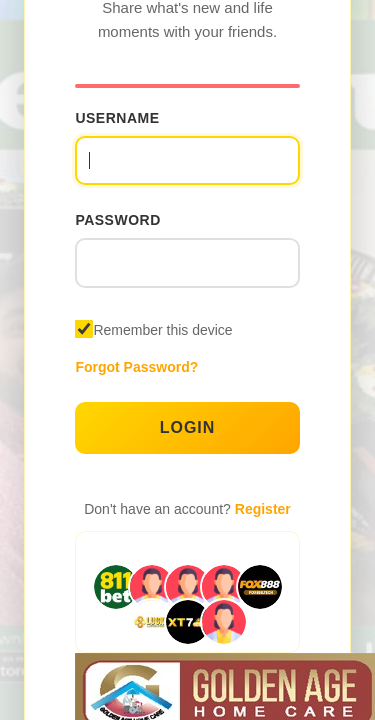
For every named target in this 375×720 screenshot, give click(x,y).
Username (117, 118)
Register (263, 509)
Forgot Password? (136, 367)
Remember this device (162, 330)
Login (188, 427)
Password (117, 220)
